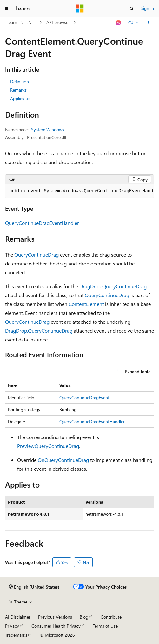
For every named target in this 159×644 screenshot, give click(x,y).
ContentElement (86, 304)
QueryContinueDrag (36, 255)
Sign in (147, 8)
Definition (20, 82)
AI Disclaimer (18, 617)
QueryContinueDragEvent (84, 397)
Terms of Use (105, 626)
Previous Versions (55, 617)
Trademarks (16, 635)
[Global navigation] (6, 9)
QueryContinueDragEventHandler (42, 223)
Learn (12, 22)
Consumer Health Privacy (56, 626)
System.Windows (48, 129)
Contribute (111, 617)
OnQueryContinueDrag (63, 460)
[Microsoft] (80, 9)
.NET (32, 22)
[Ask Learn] (119, 23)
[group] (79, 191)
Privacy (12, 626)
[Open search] (132, 9)
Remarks (18, 90)
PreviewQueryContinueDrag (48, 446)
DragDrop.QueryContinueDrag (113, 286)
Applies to (20, 98)
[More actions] (148, 23)
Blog (84, 617)
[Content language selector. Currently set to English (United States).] (34, 587)
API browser (58, 22)
